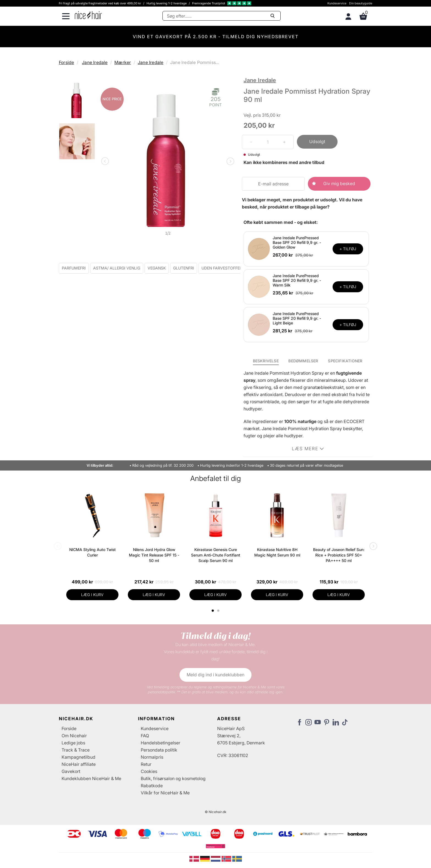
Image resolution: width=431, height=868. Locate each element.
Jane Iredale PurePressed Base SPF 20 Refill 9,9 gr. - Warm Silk (297, 280)
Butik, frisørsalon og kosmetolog (173, 778)
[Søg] (222, 16)
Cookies (149, 771)
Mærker (123, 62)
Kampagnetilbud (78, 757)
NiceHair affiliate (79, 764)
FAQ (145, 736)
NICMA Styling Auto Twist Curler (92, 552)
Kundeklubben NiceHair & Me (91, 778)
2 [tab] (219, 611)
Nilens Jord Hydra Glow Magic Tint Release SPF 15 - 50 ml (154, 555)
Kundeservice (337, 3)
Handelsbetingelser (161, 743)
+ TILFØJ (348, 249)
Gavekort (71, 771)
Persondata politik (159, 750)
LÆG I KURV (92, 595)
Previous (106, 162)
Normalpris (152, 757)
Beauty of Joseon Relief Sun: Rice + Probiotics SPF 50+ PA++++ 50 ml (339, 555)
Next (229, 162)
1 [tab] (213, 611)
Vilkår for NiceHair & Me (165, 793)
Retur (146, 764)
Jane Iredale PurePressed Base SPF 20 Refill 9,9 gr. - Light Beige (297, 318)
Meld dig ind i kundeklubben (215, 675)
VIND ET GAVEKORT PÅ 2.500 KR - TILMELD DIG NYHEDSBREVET (216, 37)
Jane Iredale (95, 62)
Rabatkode (152, 786)
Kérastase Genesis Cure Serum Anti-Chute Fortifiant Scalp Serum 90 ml (216, 555)
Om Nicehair (74, 736)
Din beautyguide (361, 3)
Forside (66, 62)
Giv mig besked (339, 183)
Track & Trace (76, 750)
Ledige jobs (73, 743)
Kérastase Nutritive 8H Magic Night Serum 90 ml (277, 552)
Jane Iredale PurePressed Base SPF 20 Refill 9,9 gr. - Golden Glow (297, 242)
